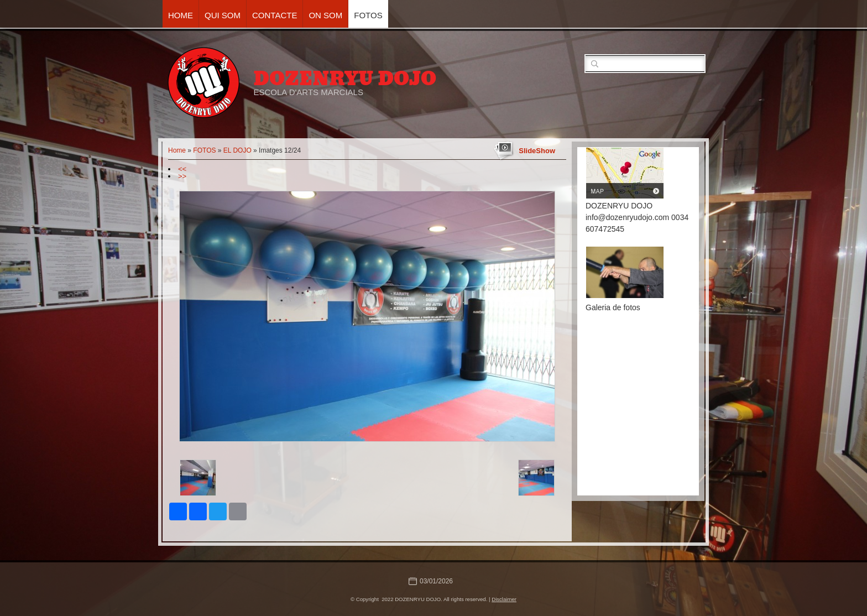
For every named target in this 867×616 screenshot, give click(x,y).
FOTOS (368, 15)
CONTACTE (275, 15)
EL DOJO (237, 150)
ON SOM (325, 15)
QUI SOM (223, 15)
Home (181, 15)
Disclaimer (504, 599)
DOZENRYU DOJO (345, 79)
